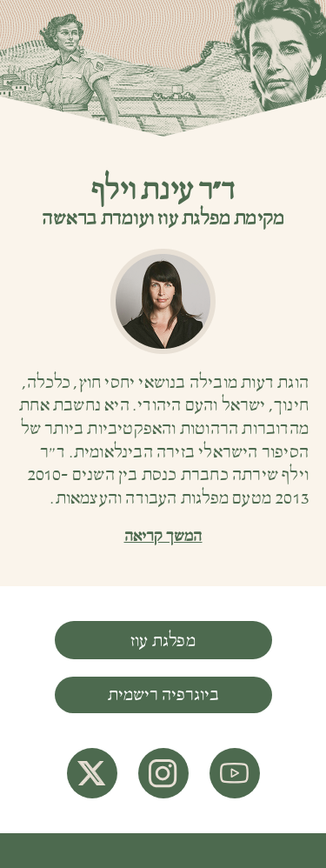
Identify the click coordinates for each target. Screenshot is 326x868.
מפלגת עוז (163, 641)
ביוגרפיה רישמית (163, 695)
